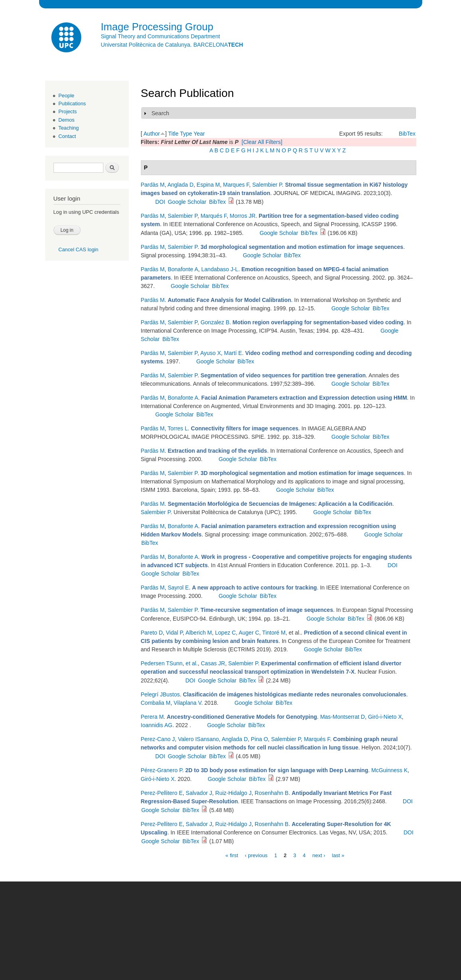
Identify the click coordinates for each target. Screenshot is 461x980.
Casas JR (213, 663)
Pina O (260, 739)
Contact (67, 136)
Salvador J (199, 793)
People (66, 96)
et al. (192, 663)
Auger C (249, 633)
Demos (66, 120)
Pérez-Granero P (162, 770)
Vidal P (174, 633)
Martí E (233, 353)
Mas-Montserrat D (342, 717)
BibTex (407, 134)
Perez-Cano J (158, 739)
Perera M (152, 717)
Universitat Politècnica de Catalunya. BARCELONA (172, 45)
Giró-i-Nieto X (385, 717)
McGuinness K (389, 770)
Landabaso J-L (220, 269)
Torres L (178, 428)
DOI (160, 202)
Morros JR (243, 216)
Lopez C (226, 633)
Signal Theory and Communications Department (161, 36)
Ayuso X (211, 353)
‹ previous (256, 855)
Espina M (208, 185)
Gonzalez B (215, 322)
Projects (67, 111)
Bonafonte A (183, 269)
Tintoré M (274, 633)
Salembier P (267, 185)
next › (319, 855)
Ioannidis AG (157, 725)
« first (232, 855)
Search (160, 113)
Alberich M (199, 633)
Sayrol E (178, 588)
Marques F (236, 185)
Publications (72, 104)
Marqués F (213, 216)
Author (152, 134)
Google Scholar (187, 202)
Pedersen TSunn (162, 663)
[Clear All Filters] (262, 142)
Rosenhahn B (272, 793)
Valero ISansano (198, 739)
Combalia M (156, 703)
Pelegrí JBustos (160, 694)
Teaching (68, 128)
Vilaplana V (187, 703)
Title (173, 134)
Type (186, 134)
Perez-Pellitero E (162, 793)
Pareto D (152, 633)
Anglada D (180, 185)
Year (199, 134)
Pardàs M (153, 185)
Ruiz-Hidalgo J (233, 793)
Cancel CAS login (78, 249)
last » (338, 855)
